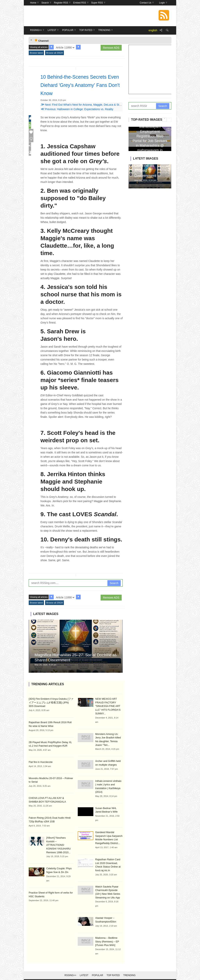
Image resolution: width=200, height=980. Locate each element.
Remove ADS (111, 48)
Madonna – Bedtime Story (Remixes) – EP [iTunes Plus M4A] (109, 937)
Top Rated (113, 971)
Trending (129, 971)
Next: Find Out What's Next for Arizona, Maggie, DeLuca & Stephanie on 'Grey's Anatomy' (97, 105)
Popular (98, 971)
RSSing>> (70, 971)
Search (114, 583)
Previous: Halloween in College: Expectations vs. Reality (77, 109)
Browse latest (36, 53)
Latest (84, 971)
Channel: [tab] (42, 40)
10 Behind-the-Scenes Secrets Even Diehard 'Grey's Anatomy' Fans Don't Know (81, 85)
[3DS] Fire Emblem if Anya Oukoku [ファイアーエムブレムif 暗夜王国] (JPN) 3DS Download (51, 702)
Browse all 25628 (54, 53)
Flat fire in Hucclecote (40, 761)
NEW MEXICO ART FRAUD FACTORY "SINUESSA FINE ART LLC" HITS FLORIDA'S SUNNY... (107, 706)
